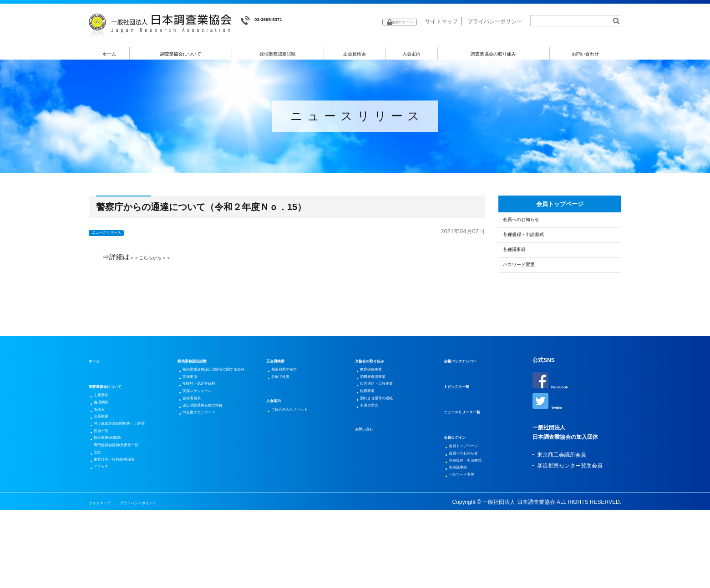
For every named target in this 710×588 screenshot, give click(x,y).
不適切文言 (375, 471)
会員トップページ (560, 211)
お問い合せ (369, 497)
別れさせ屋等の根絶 (386, 460)
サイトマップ (441, 21)
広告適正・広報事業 (386, 438)
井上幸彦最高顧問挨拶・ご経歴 (133, 486)
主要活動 (106, 442)
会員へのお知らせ (533, 235)
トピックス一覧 (463, 431)
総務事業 (372, 449)
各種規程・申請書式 (536, 259)
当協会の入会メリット (300, 464)
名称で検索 (286, 427)
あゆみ (103, 464)
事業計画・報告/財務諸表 (126, 540)
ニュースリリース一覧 (471, 457)
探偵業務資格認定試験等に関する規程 (222, 422)
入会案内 (411, 54)
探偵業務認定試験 (278, 54)
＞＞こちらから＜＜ (160, 260)
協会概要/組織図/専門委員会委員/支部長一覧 (129, 513)
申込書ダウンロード (208, 493)
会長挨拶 (106, 475)
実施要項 (195, 438)
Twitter (550, 449)
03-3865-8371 (269, 21)
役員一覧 (106, 497)
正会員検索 (355, 54)
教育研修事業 (378, 417)
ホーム (109, 54)
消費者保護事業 (380, 427)
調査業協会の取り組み (493, 54)
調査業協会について (181, 54)
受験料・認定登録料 (208, 449)
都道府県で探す (292, 417)
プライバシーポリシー (495, 21)
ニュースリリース (115, 235)
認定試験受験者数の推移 (214, 482)
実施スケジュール (206, 460)
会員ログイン (460, 482)
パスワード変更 (530, 305)
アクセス (106, 551)
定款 (101, 529)
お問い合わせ (586, 54)
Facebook (555, 426)
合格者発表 (198, 471)
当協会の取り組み (377, 406)
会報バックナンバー (468, 406)
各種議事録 (523, 282)
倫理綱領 (106, 453)
